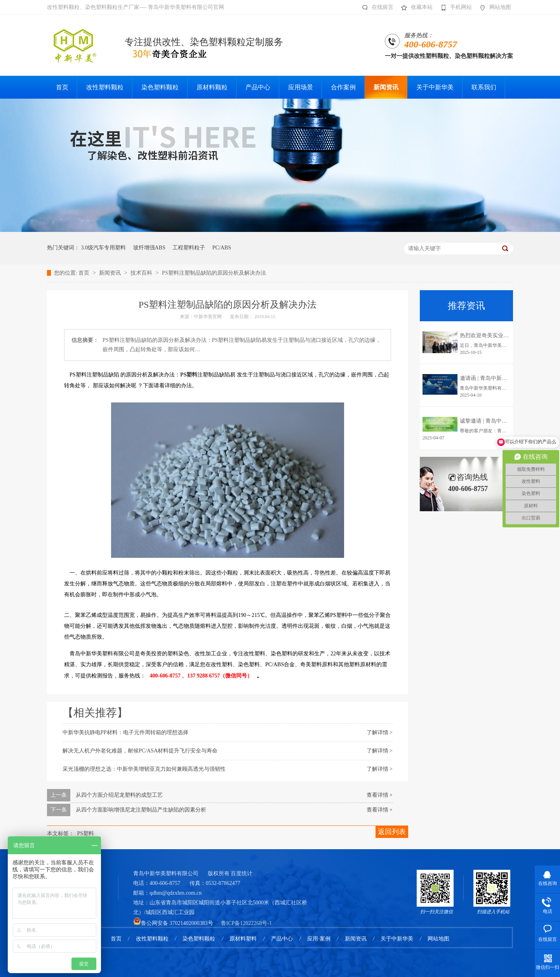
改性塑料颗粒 (152, 939)
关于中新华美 (397, 939)
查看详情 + (380, 795)
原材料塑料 (243, 939)
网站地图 (493, 7)
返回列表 (392, 832)
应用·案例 (319, 939)
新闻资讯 (111, 273)
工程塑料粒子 (189, 248)
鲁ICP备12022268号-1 (246, 923)
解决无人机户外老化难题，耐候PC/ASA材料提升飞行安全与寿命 (140, 751)
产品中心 (282, 939)
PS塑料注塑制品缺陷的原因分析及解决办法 (214, 273)
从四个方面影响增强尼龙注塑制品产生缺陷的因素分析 (141, 810)
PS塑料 (189, 375)
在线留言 (376, 7)
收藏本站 (415, 7)
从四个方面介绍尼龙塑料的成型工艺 (119, 795)
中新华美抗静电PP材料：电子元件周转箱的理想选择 (125, 732)
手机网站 (454, 7)
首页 (85, 273)
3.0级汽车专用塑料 (104, 248)
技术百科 (142, 273)
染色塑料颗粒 (199, 939)
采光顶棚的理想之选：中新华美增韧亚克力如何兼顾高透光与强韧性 (144, 769)
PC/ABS (222, 248)
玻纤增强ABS (149, 248)
